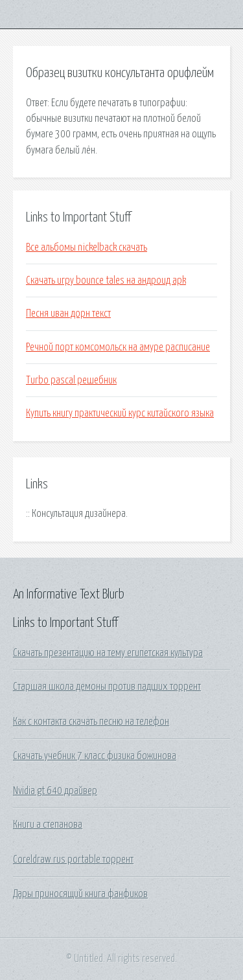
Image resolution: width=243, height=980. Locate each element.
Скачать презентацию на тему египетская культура (108, 653)
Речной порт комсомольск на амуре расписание (118, 347)
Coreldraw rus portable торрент (73, 860)
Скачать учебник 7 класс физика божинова (95, 756)
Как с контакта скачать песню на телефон (91, 722)
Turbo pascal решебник (71, 380)
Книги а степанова (48, 825)
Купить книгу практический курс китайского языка (120, 413)
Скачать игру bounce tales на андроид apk (106, 280)
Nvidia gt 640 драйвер (55, 791)
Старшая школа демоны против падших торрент (107, 687)
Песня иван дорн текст (68, 313)
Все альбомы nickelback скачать (87, 247)
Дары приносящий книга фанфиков (80, 894)
